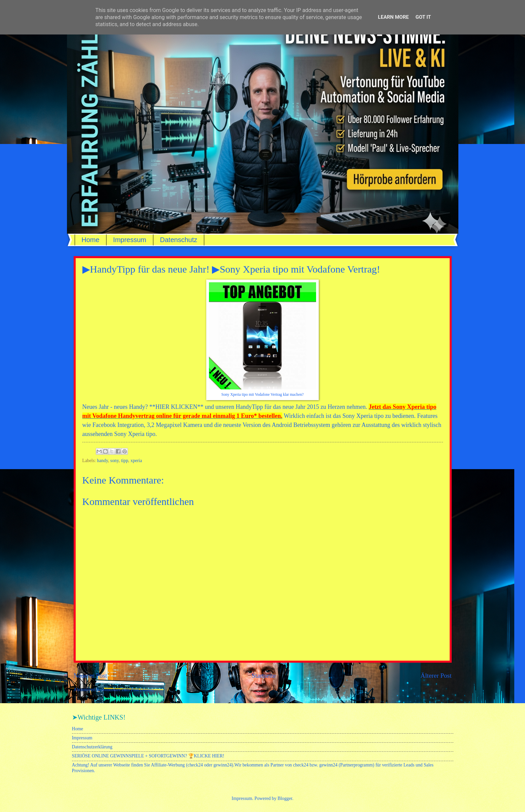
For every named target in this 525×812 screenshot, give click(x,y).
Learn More (393, 17)
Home (91, 240)
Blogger (285, 798)
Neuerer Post (90, 676)
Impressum (130, 240)
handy (103, 461)
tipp (124, 461)
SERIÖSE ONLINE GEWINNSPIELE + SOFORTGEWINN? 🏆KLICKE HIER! (148, 756)
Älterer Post (436, 676)
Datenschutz (179, 240)
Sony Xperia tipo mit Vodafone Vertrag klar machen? (262, 395)
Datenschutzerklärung (92, 747)
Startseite (264, 676)
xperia (136, 461)
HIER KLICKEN (176, 407)
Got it (423, 17)
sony (114, 461)
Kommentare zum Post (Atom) (125, 690)
